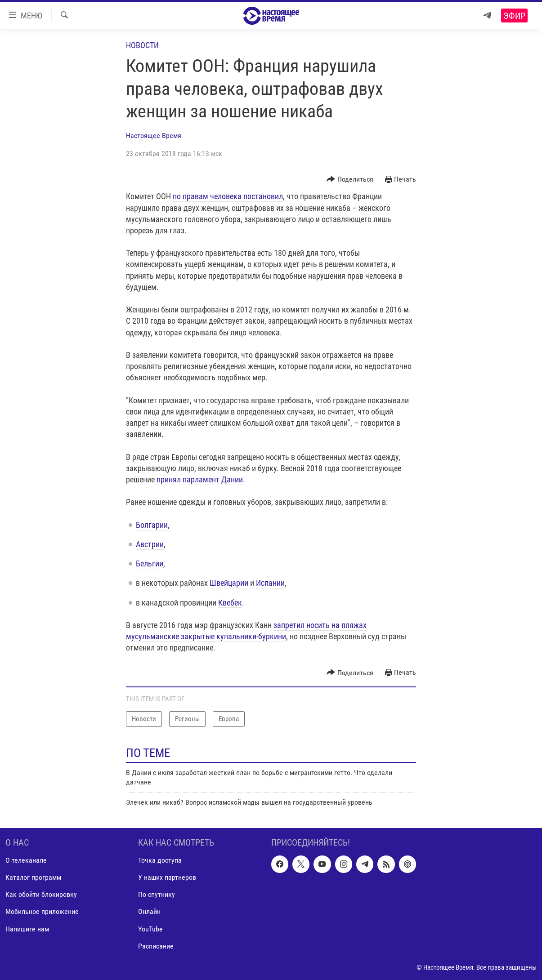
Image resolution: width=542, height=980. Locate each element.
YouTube (150, 929)
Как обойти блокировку (41, 894)
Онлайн (149, 911)
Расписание (156, 946)
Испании (270, 583)
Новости (142, 45)
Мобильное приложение (42, 911)
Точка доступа (160, 860)
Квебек (230, 603)
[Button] (350, 180)
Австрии (150, 544)
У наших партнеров (167, 877)
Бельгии (150, 563)
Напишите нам (27, 929)
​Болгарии (152, 525)
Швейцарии (229, 583)
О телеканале (26, 860)
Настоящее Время (154, 136)
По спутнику (157, 894)
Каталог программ (33, 877)
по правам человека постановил (228, 196)
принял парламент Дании (199, 479)
